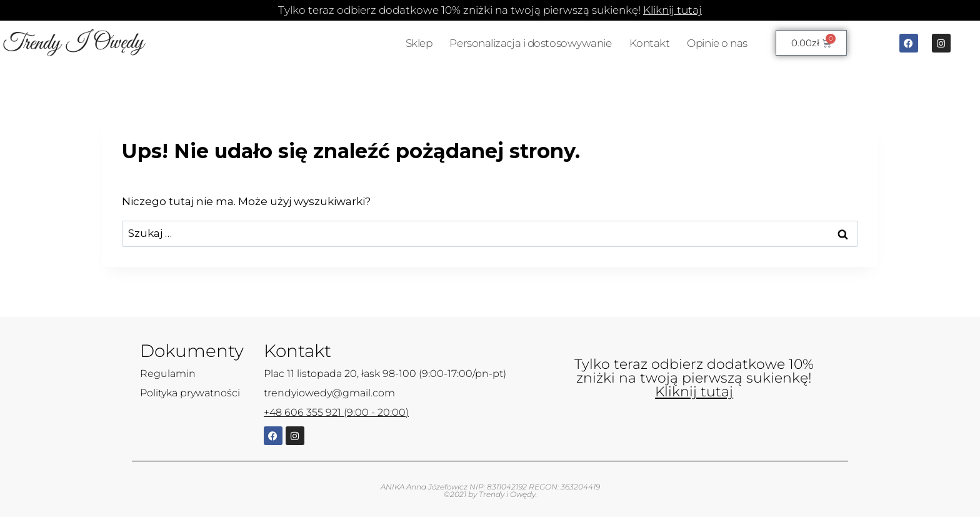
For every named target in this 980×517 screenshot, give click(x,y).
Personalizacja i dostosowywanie (530, 43)
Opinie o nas (717, 43)
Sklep (419, 43)
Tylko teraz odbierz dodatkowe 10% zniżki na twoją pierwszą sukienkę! (490, 10)
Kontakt (650, 43)
